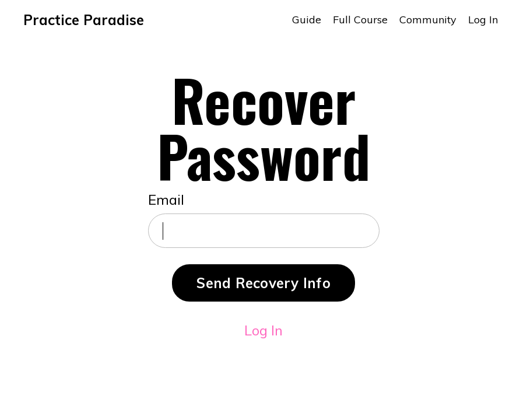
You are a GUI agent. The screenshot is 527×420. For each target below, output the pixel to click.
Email (166, 199)
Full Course (360, 20)
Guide (307, 20)
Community (428, 20)
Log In (483, 20)
